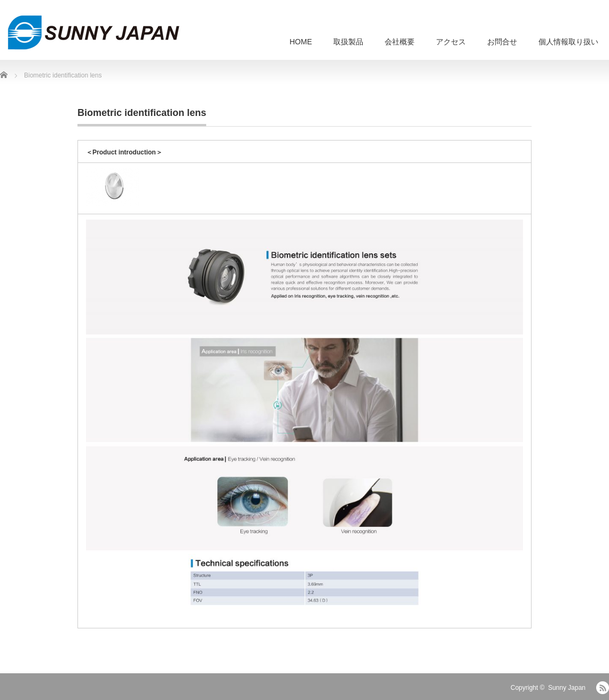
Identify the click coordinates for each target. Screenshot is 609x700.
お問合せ (502, 42)
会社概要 (400, 42)
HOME (301, 42)
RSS (603, 688)
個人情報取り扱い (568, 42)
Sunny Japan (567, 688)
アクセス (451, 42)
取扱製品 (348, 42)
